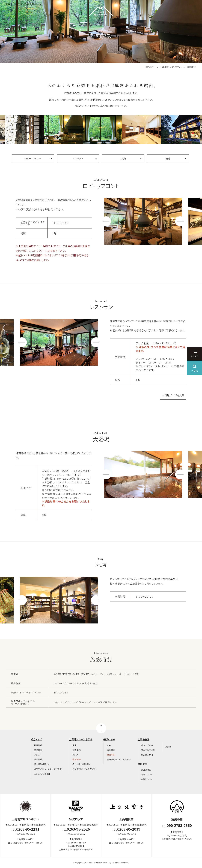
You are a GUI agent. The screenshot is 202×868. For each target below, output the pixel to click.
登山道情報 (146, 770)
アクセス (38, 755)
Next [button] (180, 221)
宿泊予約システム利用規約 (84, 769)
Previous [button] (106, 221)
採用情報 (38, 759)
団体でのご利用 (148, 750)
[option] (31, 130)
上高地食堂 (144, 739)
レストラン (78, 158)
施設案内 (77, 750)
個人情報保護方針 (42, 764)
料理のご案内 (147, 745)
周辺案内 (38, 750)
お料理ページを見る (173, 395)
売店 (168, 158)
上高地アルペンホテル (171, 67)
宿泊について (147, 774)
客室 (74, 745)
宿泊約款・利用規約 (81, 764)
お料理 (75, 755)
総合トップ (36, 739)
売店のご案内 (147, 755)
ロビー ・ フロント (33, 158)
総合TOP (150, 67)
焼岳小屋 (142, 764)
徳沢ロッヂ (109, 739)
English (168, 747)
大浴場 (123, 158)
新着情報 (38, 745)
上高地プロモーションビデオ (46, 769)
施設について (147, 779)
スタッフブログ (40, 774)
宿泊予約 (77, 759)
